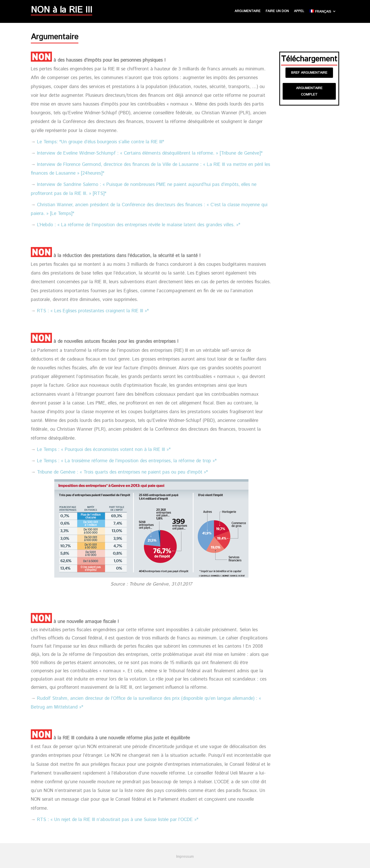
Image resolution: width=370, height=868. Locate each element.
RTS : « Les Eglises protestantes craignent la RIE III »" (93, 311)
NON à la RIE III (62, 11)
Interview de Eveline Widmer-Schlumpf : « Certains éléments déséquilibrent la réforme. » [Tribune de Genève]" (150, 153)
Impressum (185, 857)
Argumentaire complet (309, 91)
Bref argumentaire (309, 73)
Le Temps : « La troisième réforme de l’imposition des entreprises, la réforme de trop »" (127, 461)
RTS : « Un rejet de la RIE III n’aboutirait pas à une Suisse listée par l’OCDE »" (118, 820)
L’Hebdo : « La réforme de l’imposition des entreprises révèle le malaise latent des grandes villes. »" (139, 225)
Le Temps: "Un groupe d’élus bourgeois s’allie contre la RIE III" (101, 142)
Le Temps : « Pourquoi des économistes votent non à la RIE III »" (104, 450)
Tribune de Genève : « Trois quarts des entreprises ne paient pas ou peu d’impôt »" (122, 472)
